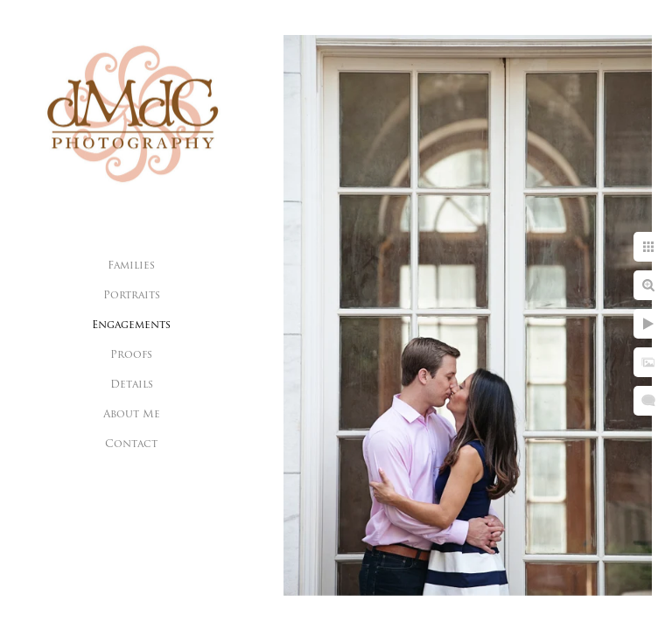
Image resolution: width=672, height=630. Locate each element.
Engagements (131, 325)
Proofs (131, 355)
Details (132, 385)
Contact (131, 444)
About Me (132, 415)
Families (131, 266)
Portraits (132, 296)
